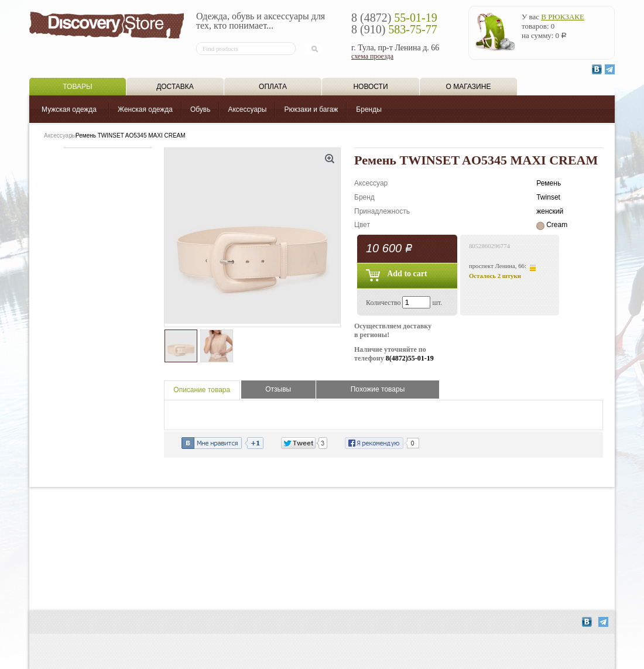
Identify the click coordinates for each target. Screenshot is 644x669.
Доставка (175, 87)
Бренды (369, 109)
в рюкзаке (563, 17)
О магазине (469, 87)
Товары (77, 87)
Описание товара (202, 390)
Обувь (201, 109)
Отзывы (278, 389)
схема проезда (372, 56)
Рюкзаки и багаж (311, 109)
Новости (370, 87)
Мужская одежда (69, 109)
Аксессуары (247, 109)
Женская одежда (145, 109)
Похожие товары (378, 389)
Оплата (273, 87)
